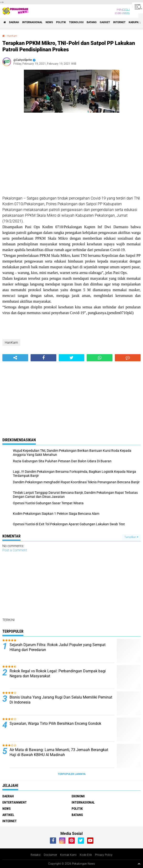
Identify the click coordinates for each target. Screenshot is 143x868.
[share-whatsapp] (100, 358)
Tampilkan (131, 537)
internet (119, 22)
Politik (61, 22)
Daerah (14, 22)
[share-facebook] (43, 358)
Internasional (32, 22)
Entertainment (15, 802)
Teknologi (76, 22)
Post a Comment (15, 550)
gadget (105, 22)
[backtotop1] (139, 864)
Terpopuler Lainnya (72, 774)
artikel (8, 815)
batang (92, 22)
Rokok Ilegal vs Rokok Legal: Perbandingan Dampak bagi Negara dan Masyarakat (58, 673)
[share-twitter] (72, 358)
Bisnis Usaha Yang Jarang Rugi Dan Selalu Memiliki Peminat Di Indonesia (61, 700)
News (49, 22)
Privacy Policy (104, 855)
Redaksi (36, 855)
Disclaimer (50, 855)
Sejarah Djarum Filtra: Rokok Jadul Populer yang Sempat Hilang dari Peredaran (58, 647)
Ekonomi (78, 796)
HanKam (12, 36)
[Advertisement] (71, 155)
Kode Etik (86, 855)
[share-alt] (15, 358)
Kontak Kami (68, 855)
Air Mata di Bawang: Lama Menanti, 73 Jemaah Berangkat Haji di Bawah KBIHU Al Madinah (59, 752)
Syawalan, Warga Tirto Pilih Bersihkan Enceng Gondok (55, 723)
